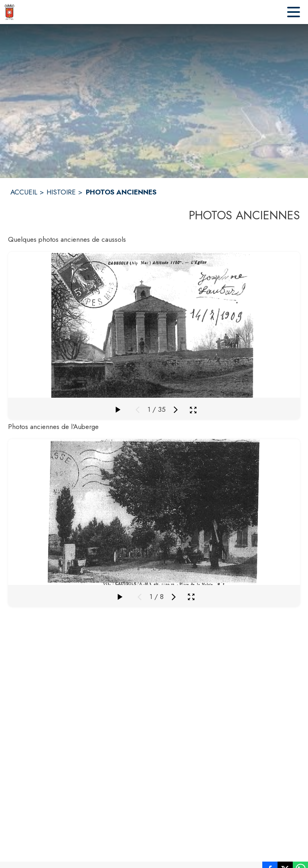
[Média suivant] (176, 410)
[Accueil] (9, 12)
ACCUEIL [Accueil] (24, 192)
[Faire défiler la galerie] (118, 410)
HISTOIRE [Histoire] (61, 192)
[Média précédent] (138, 410)
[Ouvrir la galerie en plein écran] (193, 410)
